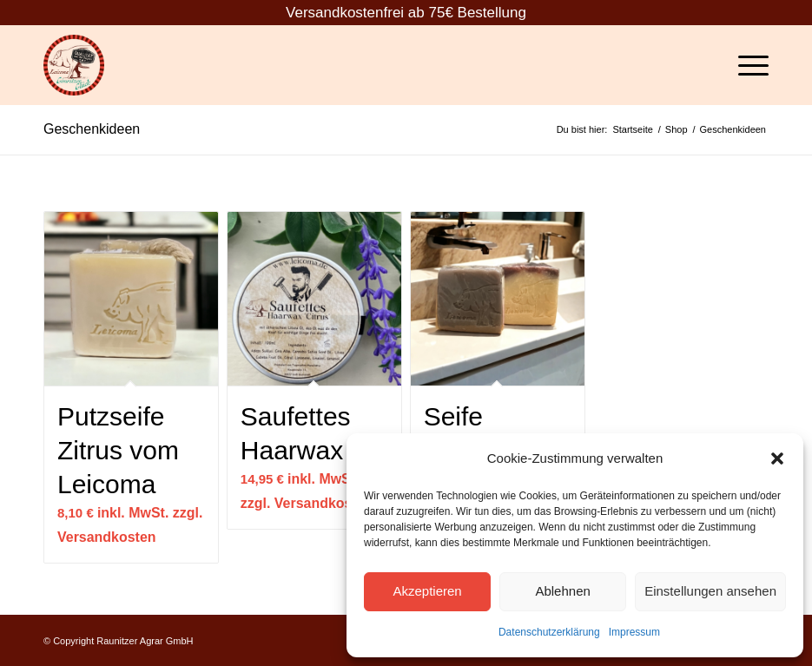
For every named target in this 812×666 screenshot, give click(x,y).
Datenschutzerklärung (549, 632)
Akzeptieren (427, 591)
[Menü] (745, 65)
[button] (777, 458)
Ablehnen (562, 591)
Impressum (634, 632)
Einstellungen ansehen (710, 591)
